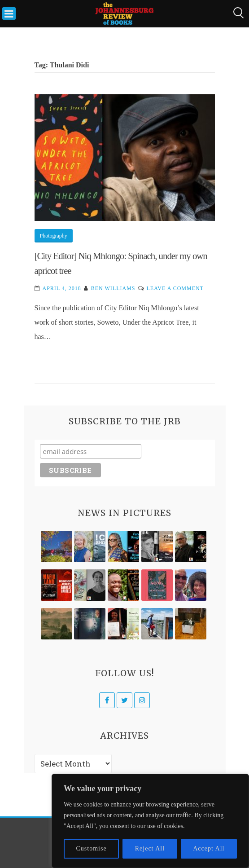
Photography (54, 236)
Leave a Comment (175, 288)
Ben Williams (113, 288)
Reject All (150, 848)
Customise (92, 848)
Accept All (209, 848)
